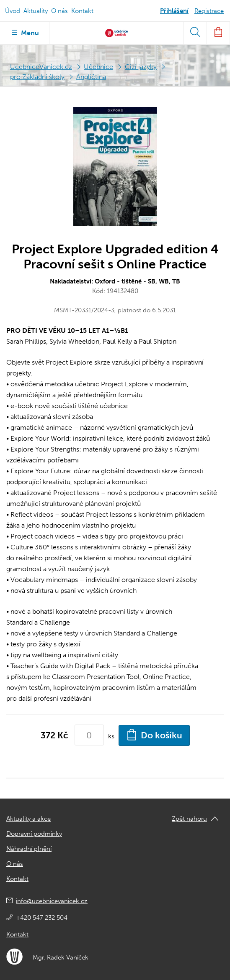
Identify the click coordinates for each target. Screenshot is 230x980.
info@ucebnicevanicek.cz (52, 901)
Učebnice (98, 67)
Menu (25, 32)
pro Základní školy (37, 77)
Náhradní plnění (29, 849)
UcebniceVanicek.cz (41, 67)
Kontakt (82, 11)
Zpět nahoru (189, 819)
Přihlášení (174, 11)
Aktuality (36, 11)
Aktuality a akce (28, 819)
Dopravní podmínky (34, 834)
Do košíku (154, 735)
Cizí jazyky (141, 67)
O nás (59, 11)
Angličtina (91, 77)
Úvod (13, 11)
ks (111, 736)
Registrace (209, 11)
